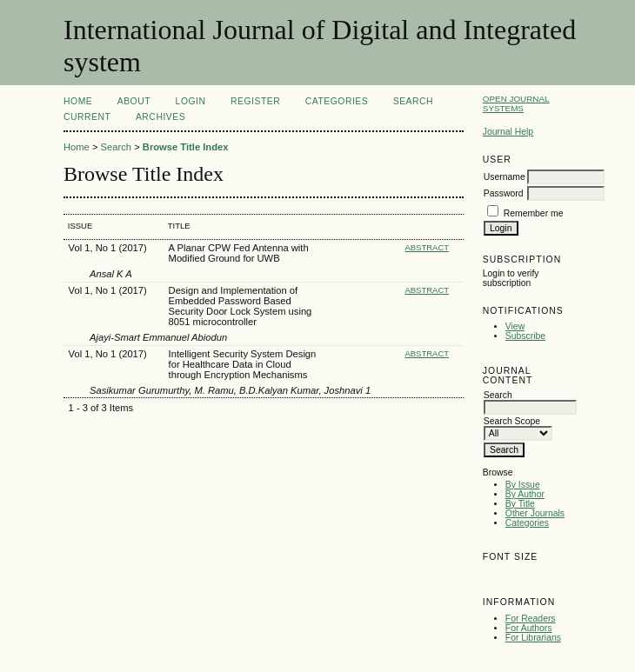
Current (87, 117)
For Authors (529, 628)
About (134, 101)
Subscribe (525, 336)
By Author (525, 494)
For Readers (531, 619)
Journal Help (508, 132)
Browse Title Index (186, 147)
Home (78, 101)
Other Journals (535, 513)
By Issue (523, 485)
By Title (520, 504)
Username (505, 177)
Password (504, 193)
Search (413, 101)
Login (191, 101)
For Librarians (533, 638)
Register (255, 101)
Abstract (427, 247)
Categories (527, 523)
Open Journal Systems (516, 103)
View (515, 326)
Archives (160, 117)
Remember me (534, 213)
